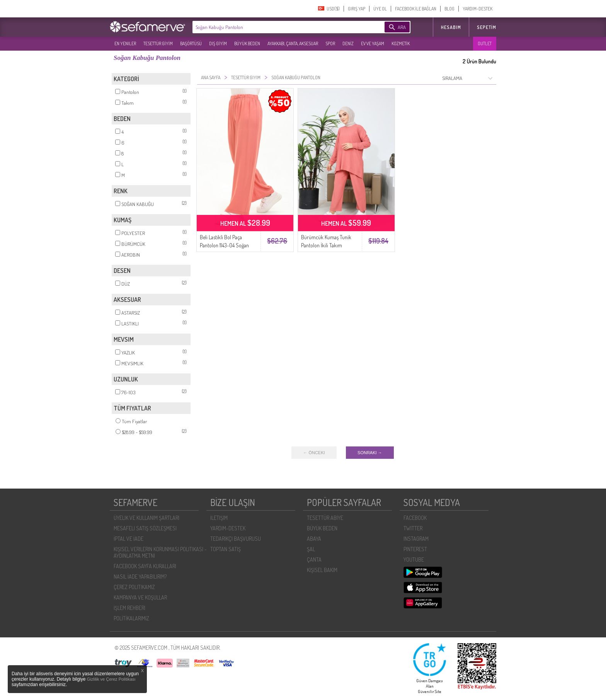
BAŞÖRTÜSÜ (191, 43)
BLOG (449, 9)
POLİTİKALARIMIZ (131, 618)
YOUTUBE (414, 559)
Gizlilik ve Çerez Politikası (111, 679)
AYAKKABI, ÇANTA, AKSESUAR (293, 43)
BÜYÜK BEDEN (247, 43)
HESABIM (451, 27)
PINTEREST (415, 549)
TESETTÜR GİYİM (158, 43)
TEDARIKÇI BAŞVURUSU (236, 539)
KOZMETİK (401, 43)
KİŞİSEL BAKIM (322, 570)
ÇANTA (314, 559)
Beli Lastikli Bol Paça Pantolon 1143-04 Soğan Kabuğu (224, 245)
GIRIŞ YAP (357, 9)
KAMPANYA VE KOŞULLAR (140, 597)
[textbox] (277, 27)
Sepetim (487, 27)
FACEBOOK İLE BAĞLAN (416, 9)
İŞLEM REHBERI (129, 608)
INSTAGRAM (416, 539)
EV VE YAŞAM (373, 43)
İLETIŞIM (219, 518)
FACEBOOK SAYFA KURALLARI (145, 566)
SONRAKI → (370, 453)
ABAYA (314, 539)
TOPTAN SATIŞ (226, 549)
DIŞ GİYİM (218, 43)
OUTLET (485, 43)
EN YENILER (125, 43)
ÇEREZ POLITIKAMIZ (134, 587)
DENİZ (348, 43)
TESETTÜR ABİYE (325, 518)
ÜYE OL (380, 9)
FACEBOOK (415, 518)
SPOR (330, 43)
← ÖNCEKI (314, 453)
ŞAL (311, 549)
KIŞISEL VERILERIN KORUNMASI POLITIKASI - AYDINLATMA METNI (160, 552)
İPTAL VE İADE (129, 539)
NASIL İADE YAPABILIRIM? (140, 577)
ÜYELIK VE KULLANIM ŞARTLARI (146, 518)
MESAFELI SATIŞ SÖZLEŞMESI (145, 528)
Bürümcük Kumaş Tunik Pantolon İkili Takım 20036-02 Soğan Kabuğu (328, 245)
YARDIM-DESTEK (477, 9)
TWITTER (413, 528)
